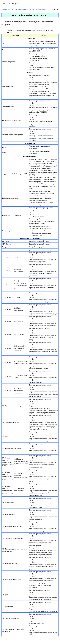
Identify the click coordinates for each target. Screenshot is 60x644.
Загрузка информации (37, 9)
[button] (52, 10)
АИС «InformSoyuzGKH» (19, 9)
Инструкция (5, 9)
